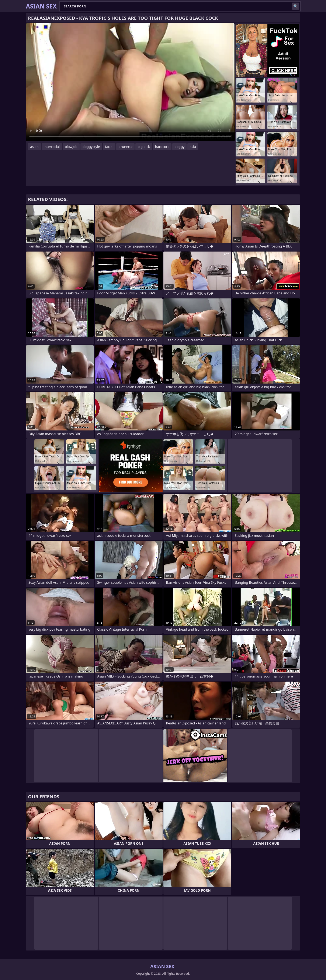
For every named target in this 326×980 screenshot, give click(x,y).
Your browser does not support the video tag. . (130, 82)
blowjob (71, 147)
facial (109, 147)
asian (34, 147)
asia (193, 147)
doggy (179, 147)
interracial (52, 147)
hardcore (162, 147)
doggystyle (91, 147)
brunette (125, 147)
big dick (144, 147)
